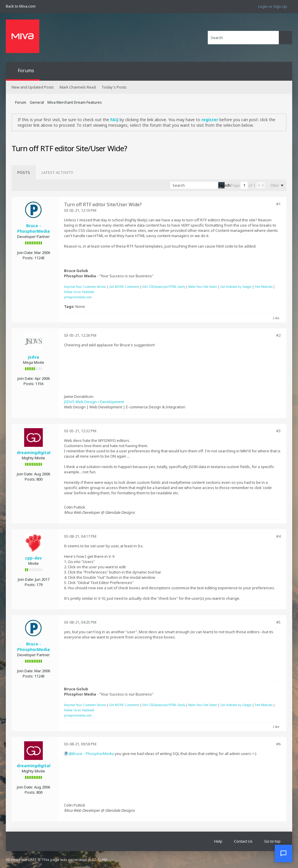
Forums (26, 70)
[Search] (243, 38)
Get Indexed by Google (236, 287)
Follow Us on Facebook (79, 292)
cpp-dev (33, 558)
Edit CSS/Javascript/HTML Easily (164, 287)
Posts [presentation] (24, 172)
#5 (278, 622)
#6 (278, 744)
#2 (278, 335)
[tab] (24, 172)
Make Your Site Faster (203, 287)
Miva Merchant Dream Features (75, 102)
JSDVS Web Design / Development (94, 402)
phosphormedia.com (78, 297)
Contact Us (243, 841)
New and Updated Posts (33, 87)
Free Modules (264, 287)
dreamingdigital (34, 452)
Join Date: (25, 253)
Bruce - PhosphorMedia (33, 228)
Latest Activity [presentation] (57, 172)
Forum (21, 102)
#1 (278, 204)
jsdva (33, 357)
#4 (278, 536)
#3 (278, 431)
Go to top (272, 841)
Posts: (28, 258)
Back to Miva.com (21, 6)
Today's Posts (114, 87)
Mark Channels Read (78, 87)
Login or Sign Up (273, 6)
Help (218, 841)
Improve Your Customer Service (85, 287)
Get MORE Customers (124, 287)
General (37, 102)
